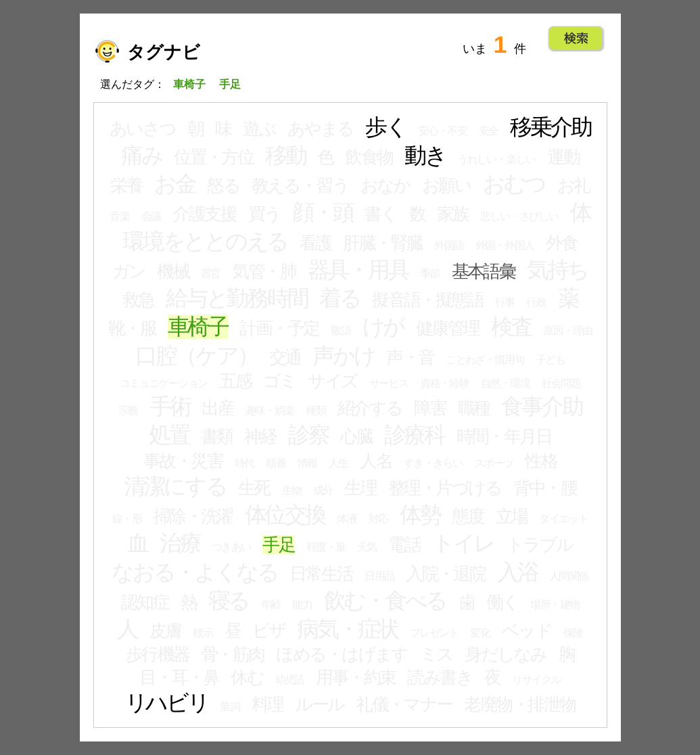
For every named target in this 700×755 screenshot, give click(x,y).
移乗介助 (550, 127)
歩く (386, 127)
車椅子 (198, 327)
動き (425, 156)
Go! (576, 39)
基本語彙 (484, 271)
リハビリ (167, 703)
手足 (278, 545)
